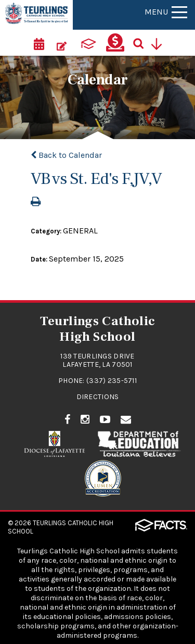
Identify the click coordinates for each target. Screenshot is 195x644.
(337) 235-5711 (112, 381)
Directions (98, 397)
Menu (166, 12)
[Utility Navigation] (160, 43)
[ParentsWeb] (88, 43)
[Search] (142, 43)
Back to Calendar (66, 155)
